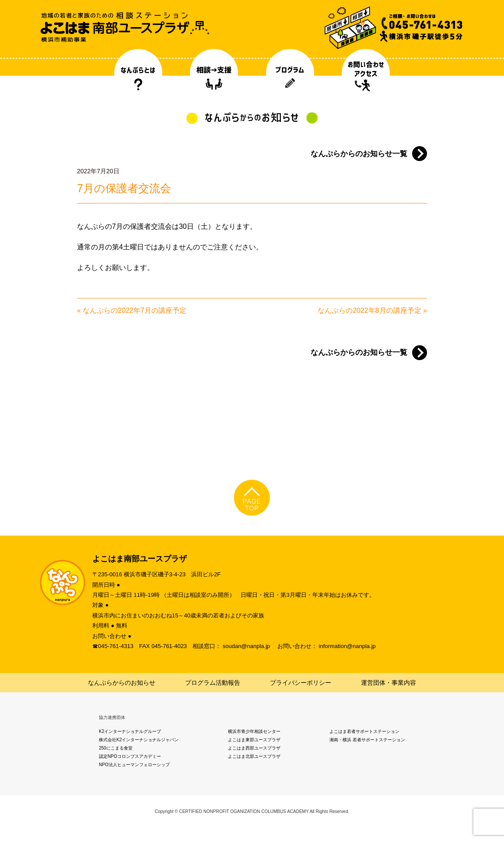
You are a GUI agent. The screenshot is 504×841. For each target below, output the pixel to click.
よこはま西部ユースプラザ (254, 748)
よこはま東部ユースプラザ (254, 740)
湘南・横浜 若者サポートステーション (367, 740)
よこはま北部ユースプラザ (254, 756)
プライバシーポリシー (301, 683)
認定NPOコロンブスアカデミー (130, 756)
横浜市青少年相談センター (254, 731)
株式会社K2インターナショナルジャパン (139, 740)
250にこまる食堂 (116, 748)
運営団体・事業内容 (388, 683)
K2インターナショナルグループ (130, 731)
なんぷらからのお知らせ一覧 (359, 154)
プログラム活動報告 (213, 683)
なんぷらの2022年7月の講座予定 (135, 310)
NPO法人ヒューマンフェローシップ (134, 765)
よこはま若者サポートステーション (364, 731)
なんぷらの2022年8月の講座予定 (369, 310)
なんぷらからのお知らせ (122, 683)
